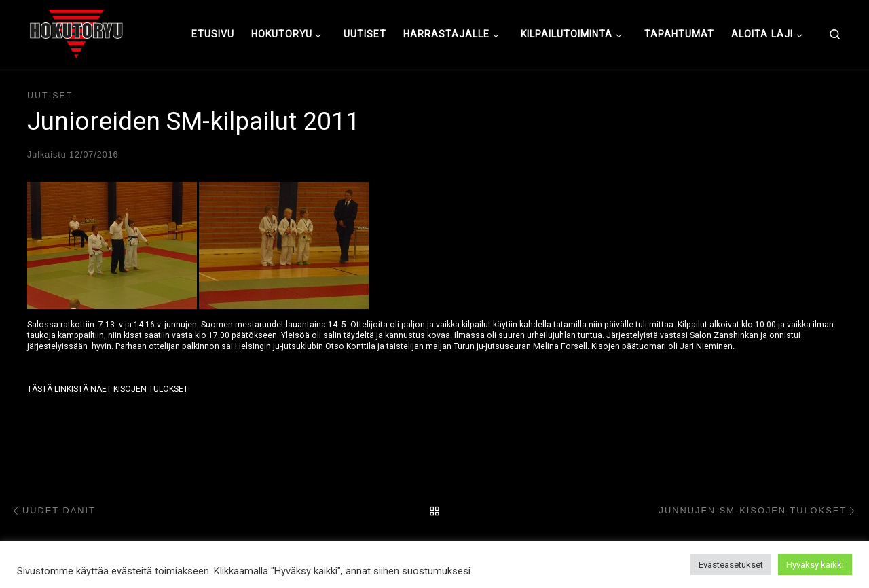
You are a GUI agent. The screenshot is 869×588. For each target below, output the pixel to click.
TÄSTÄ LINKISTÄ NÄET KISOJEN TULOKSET (108, 389)
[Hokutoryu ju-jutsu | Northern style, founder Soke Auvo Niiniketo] (76, 33)
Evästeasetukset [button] (731, 565)
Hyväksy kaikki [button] (815, 565)
